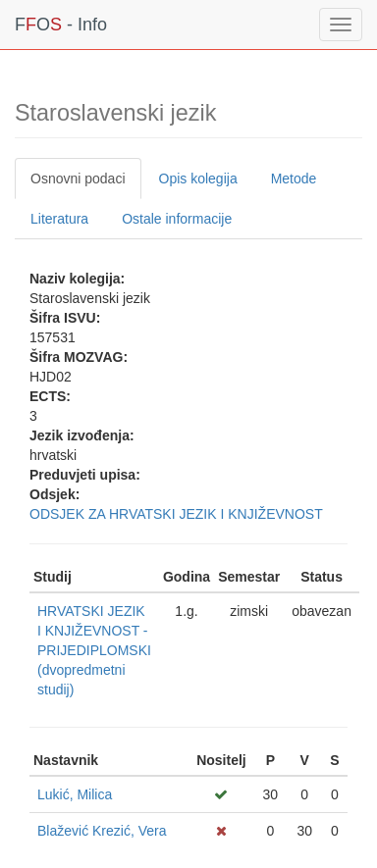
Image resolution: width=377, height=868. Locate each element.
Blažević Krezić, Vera (102, 831)
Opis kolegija (198, 179)
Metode (294, 179)
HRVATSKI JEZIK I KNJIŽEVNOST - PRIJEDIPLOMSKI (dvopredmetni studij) (94, 650)
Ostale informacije (177, 219)
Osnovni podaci (78, 179)
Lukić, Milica (75, 794)
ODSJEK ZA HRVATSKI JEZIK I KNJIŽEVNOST (176, 514)
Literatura (59, 219)
